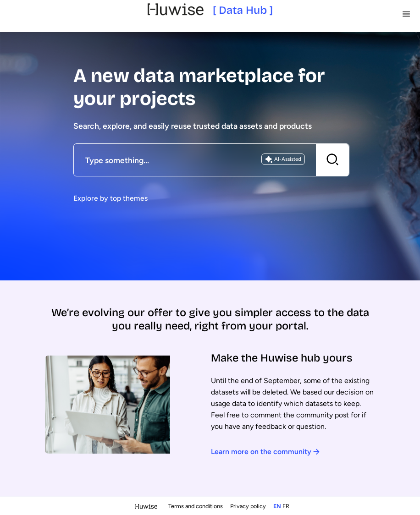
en (277, 506)
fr (286, 506)
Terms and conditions (196, 506)
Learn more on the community (265, 452)
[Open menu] (406, 14)
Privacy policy (249, 506)
